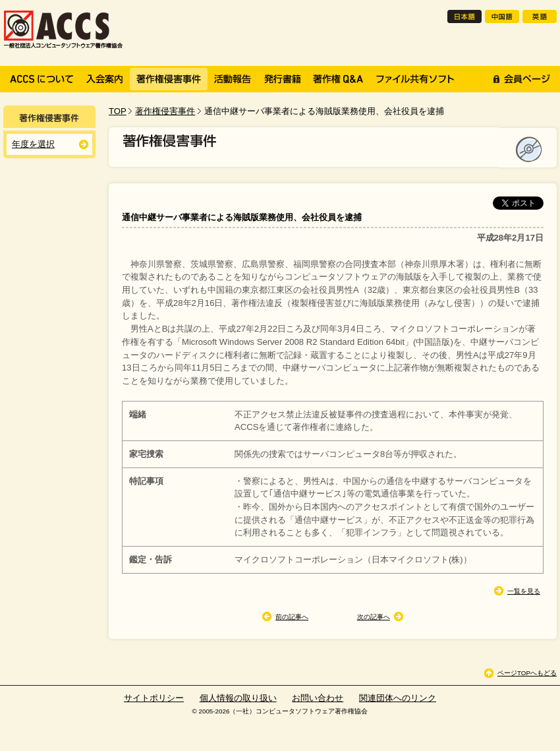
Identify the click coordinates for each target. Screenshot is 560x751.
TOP (118, 111)
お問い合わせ (318, 698)
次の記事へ (374, 617)
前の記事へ (292, 617)
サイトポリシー (154, 698)
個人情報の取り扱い (238, 698)
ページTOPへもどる (527, 673)
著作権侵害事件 (165, 111)
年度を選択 (33, 144)
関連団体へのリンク (398, 698)
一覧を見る (524, 591)
